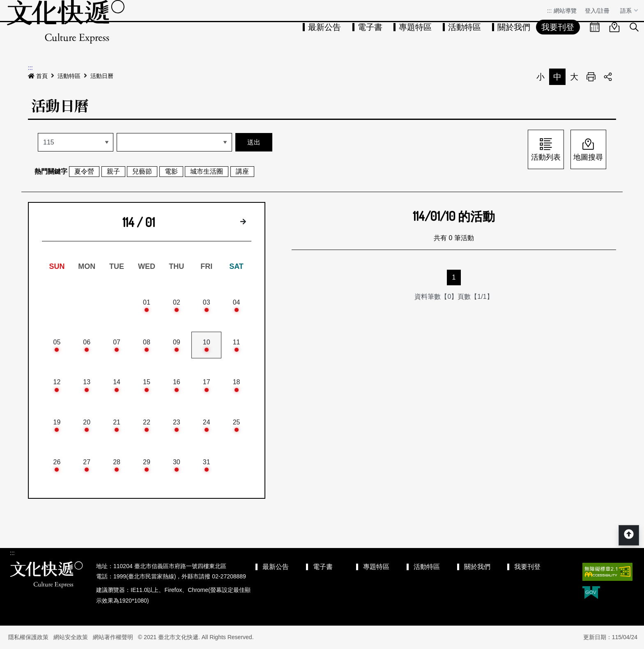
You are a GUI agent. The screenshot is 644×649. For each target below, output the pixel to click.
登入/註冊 (597, 11)
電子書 (370, 27)
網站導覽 (565, 11)
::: (550, 11)
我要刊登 (558, 27)
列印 (591, 77)
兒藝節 (142, 171)
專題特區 (415, 27)
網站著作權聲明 (113, 637)
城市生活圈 (207, 171)
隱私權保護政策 (28, 637)
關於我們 (514, 27)
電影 (171, 171)
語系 (627, 11)
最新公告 (324, 27)
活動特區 (465, 27)
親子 (113, 171)
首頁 (38, 76)
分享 (608, 77)
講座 (242, 171)
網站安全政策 (71, 637)
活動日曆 (102, 76)
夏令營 (84, 171)
